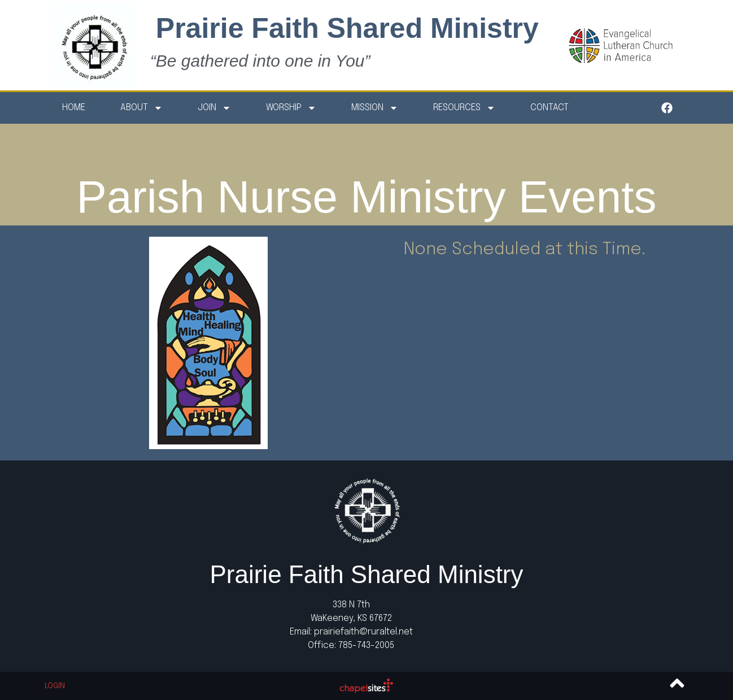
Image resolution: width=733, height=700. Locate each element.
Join (214, 108)
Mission (375, 108)
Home (74, 108)
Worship (291, 108)
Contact (549, 108)
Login (55, 686)
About (141, 108)
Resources (464, 108)
